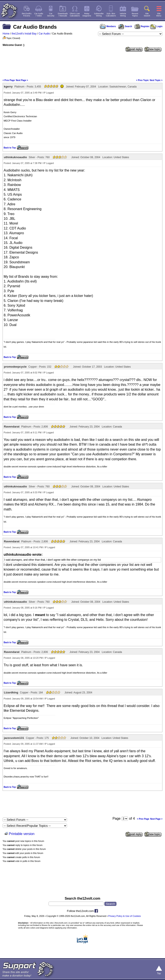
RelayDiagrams (87, 15)
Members (108, 26)
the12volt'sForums (27, 15)
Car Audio (44, 34)
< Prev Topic (143, 80)
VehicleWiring (123, 15)
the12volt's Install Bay (24, 34)
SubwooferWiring (99, 15)
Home (6, 34)
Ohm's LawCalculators (75, 15)
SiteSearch (147, 15)
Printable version (22, 834)
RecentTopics (135, 15)
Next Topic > (156, 80)
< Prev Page (9, 80)
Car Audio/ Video (39, 15)
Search (125, 26)
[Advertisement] (82, 65)
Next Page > (22, 80)
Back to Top (10, 148)
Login (156, 26)
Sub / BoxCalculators (111, 15)
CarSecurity (51, 15)
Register (142, 26)
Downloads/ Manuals (63, 15)
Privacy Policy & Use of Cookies (125, 916)
